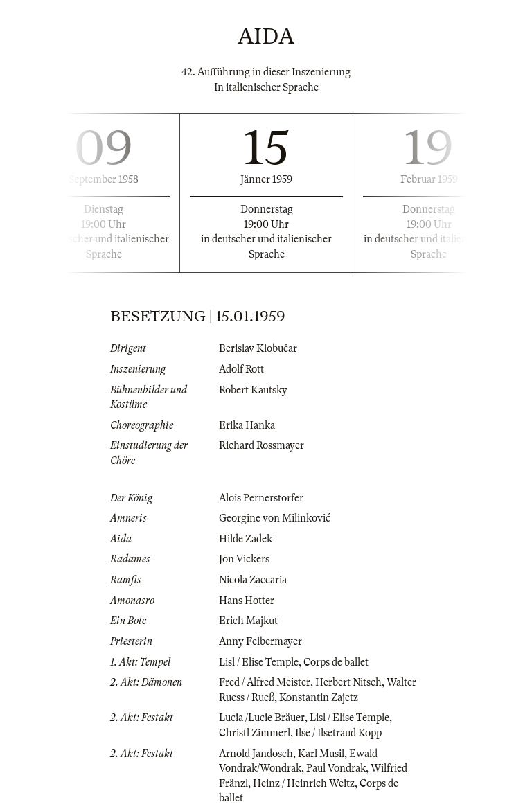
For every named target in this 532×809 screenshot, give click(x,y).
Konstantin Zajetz (319, 697)
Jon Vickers (244, 559)
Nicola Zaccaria (253, 580)
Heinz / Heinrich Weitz (304, 783)
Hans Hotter (247, 601)
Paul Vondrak (336, 768)
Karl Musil (321, 754)
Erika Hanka (247, 425)
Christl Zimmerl (255, 733)
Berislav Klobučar (258, 348)
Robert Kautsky (253, 390)
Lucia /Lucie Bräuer (262, 718)
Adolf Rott (241, 369)
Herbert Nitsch (348, 682)
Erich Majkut (248, 621)
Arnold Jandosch (256, 754)
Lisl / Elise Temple (259, 662)
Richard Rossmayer (261, 445)
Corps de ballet (336, 662)
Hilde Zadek (246, 539)
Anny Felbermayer (260, 641)
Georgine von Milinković (275, 518)
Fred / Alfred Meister (265, 682)
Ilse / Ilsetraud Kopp (338, 733)
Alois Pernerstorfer (261, 498)
